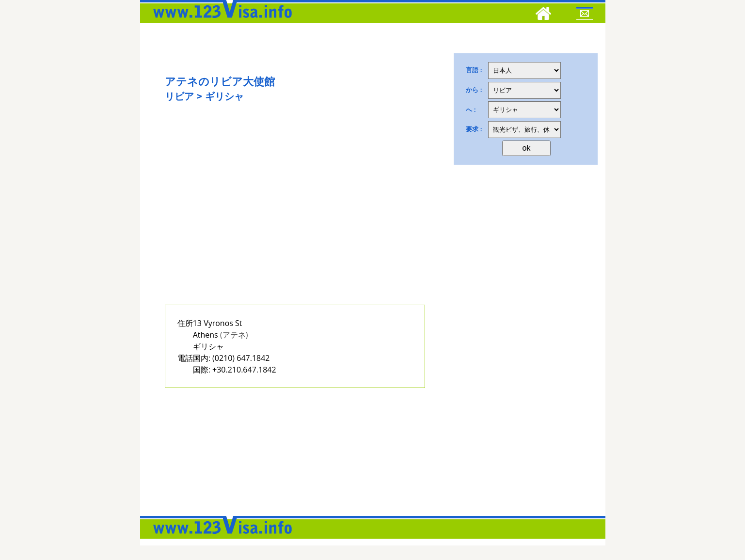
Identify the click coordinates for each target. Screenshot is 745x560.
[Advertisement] (295, 217)
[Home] (543, 15)
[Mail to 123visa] (585, 15)
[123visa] (220, 21)
